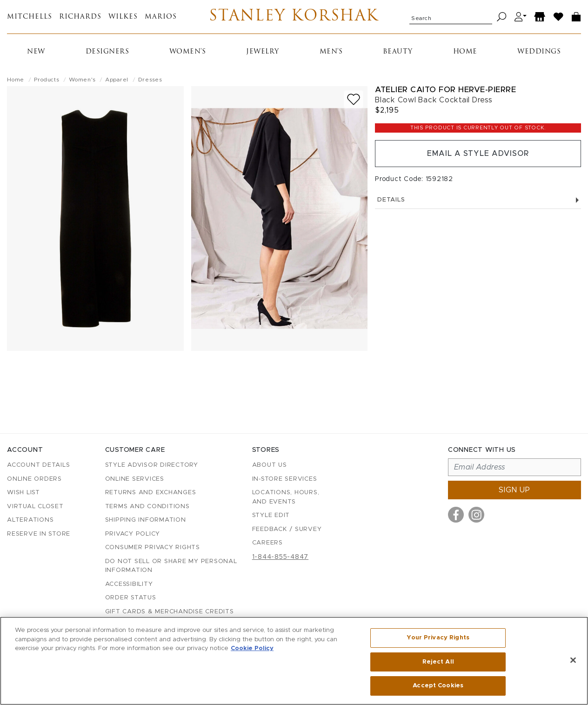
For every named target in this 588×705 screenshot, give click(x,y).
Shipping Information (146, 520)
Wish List (23, 493)
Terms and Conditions (147, 507)
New (36, 52)
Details (478, 200)
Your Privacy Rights (438, 638)
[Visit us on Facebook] (456, 515)
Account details (38, 465)
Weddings (539, 52)
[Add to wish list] (354, 99)
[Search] (502, 17)
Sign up (514, 490)
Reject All (438, 662)
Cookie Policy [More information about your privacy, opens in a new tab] (252, 648)
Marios (161, 17)
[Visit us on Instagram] (476, 515)
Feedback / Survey (287, 529)
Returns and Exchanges (151, 493)
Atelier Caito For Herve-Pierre (445, 90)
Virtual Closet (35, 507)
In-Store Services (285, 479)
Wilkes (123, 17)
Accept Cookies (438, 686)
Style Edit (271, 515)
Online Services (135, 479)
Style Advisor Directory (152, 465)
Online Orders (34, 479)
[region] (294, 661)
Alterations (30, 520)
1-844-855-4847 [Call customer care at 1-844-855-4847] (281, 557)
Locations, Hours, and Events (286, 497)
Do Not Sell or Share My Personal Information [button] (171, 566)
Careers (267, 543)
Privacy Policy (133, 534)
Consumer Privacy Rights (153, 547)
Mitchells (30, 17)
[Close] (573, 660)
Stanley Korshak (294, 17)
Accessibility (129, 584)
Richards (80, 17)
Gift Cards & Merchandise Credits (170, 612)
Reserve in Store (39, 534)
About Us (270, 465)
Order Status (131, 598)
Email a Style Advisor (478, 154)
